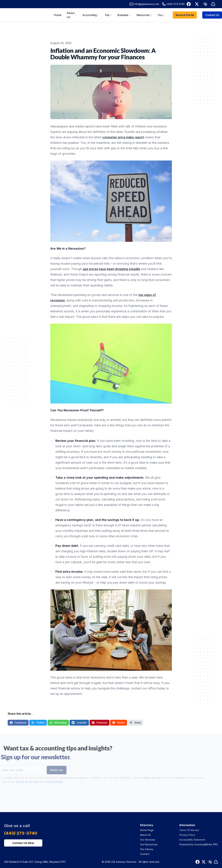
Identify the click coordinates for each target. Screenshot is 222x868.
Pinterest (100, 723)
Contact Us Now (23, 843)
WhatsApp (58, 723)
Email (135, 723)
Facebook (18, 723)
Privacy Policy (47, 782)
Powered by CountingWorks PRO (199, 844)
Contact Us (212, 15)
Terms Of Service (189, 830)
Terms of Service (20, 782)
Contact (145, 854)
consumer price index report (123, 137)
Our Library (147, 849)
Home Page (147, 830)
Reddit (119, 723)
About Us (145, 835)
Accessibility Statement (192, 840)
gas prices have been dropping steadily (111, 269)
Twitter (38, 723)
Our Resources (149, 844)
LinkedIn (79, 723)
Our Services (148, 840)
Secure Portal (185, 15)
